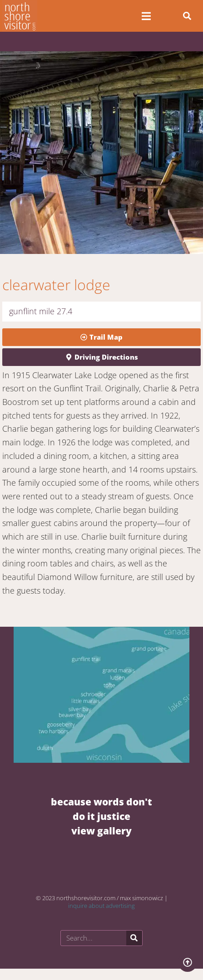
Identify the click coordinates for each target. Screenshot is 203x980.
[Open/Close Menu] (146, 16)
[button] (187, 16)
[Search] (134, 938)
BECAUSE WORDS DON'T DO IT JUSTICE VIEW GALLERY (101, 816)
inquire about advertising (101, 906)
